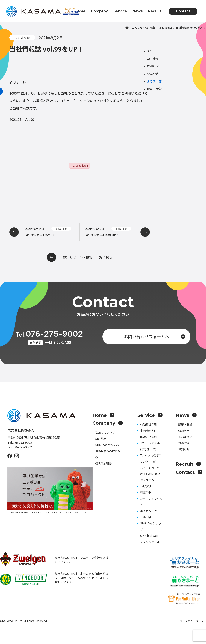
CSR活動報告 (103, 463)
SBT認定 (101, 439)
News (138, 11)
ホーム (127, 28)
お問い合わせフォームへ (155, 336)
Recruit (155, 11)
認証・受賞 (154, 89)
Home (80, 11)
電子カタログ (149, 511)
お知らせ (153, 66)
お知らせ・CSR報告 (144, 28)
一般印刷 (146, 517)
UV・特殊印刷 (149, 536)
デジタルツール (150, 542)
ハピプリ (146, 486)
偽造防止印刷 (149, 437)
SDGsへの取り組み (107, 445)
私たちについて (105, 432)
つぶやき (153, 74)
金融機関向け (149, 431)
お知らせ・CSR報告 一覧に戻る (80, 257)
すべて (151, 51)
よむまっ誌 (166, 28)
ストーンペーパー (151, 468)
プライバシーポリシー (193, 621)
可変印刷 (146, 492)
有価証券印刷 (149, 424)
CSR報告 (153, 58)
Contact (183, 11)
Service (120, 11)
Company (99, 11)
